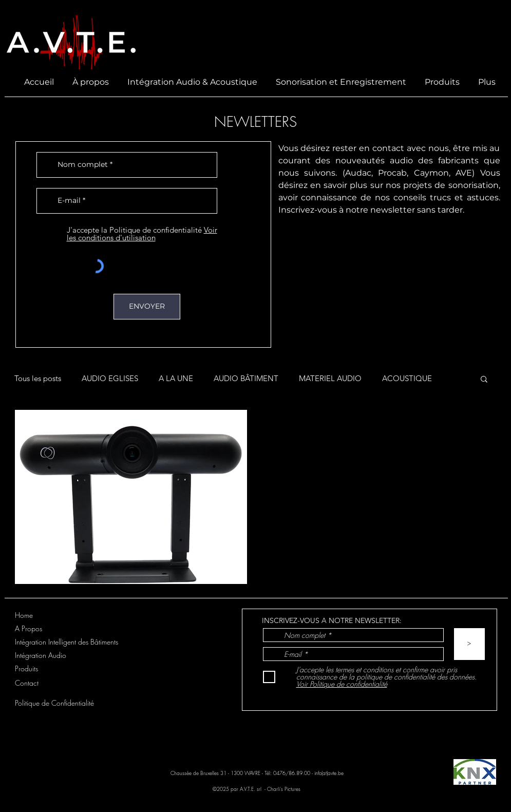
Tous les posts (38, 378)
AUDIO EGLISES (110, 378)
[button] (484, 380)
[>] (469, 644)
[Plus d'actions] (477, 431)
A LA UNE (176, 378)
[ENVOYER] (147, 307)
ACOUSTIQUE (407, 378)
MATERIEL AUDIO (330, 378)
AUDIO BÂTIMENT (246, 378)
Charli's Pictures (285, 789)
